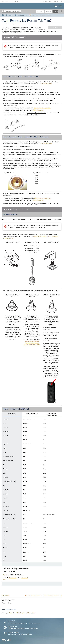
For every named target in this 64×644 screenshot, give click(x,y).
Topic (11, 613)
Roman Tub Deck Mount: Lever (41, 236)
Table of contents (55, 27)
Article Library (20, 15)
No (11, 603)
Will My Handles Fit (46, 84)
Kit (39, 345)
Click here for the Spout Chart (42, 108)
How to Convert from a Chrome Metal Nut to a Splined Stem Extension (31, 343)
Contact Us (6, 575)
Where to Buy (6, 1)
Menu (60, 6)
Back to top (5, 595)
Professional (48, 1)
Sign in (56, 1)
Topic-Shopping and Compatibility (26, 613)
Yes (5, 603)
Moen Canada (13, 578)
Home (9, 15)
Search (3, 11)
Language (15, 1)
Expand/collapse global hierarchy (4, 15)
